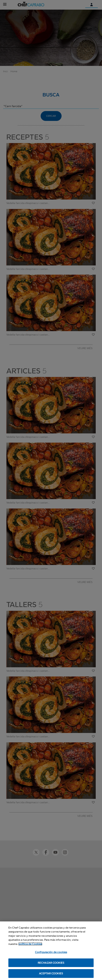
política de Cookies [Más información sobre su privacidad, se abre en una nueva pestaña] (30, 944)
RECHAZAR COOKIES (51, 963)
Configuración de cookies (51, 952)
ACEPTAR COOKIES (51, 974)
